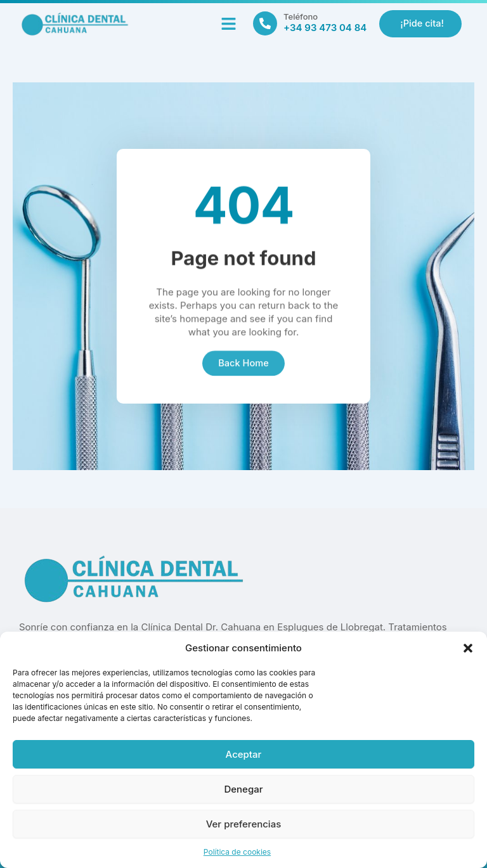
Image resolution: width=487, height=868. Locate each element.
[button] (468, 648)
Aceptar (244, 754)
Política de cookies (237, 852)
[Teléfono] (265, 23)
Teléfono (301, 16)
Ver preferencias (244, 824)
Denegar (243, 789)
